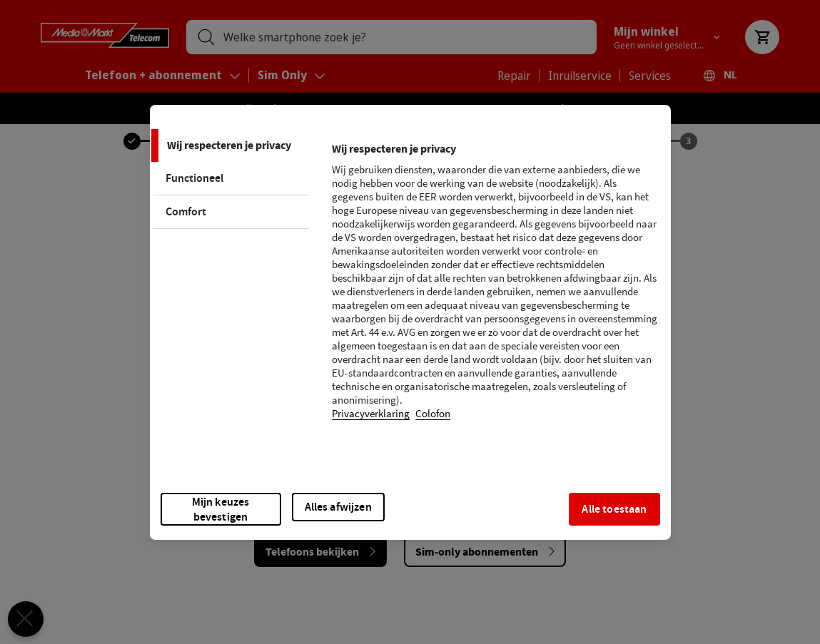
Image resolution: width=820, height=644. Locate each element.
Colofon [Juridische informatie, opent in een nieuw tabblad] (433, 414)
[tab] (230, 145)
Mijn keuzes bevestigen (221, 509)
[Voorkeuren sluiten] (20, 619)
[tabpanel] (495, 290)
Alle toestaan (614, 509)
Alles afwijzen (338, 507)
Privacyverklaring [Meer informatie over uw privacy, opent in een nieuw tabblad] (371, 414)
